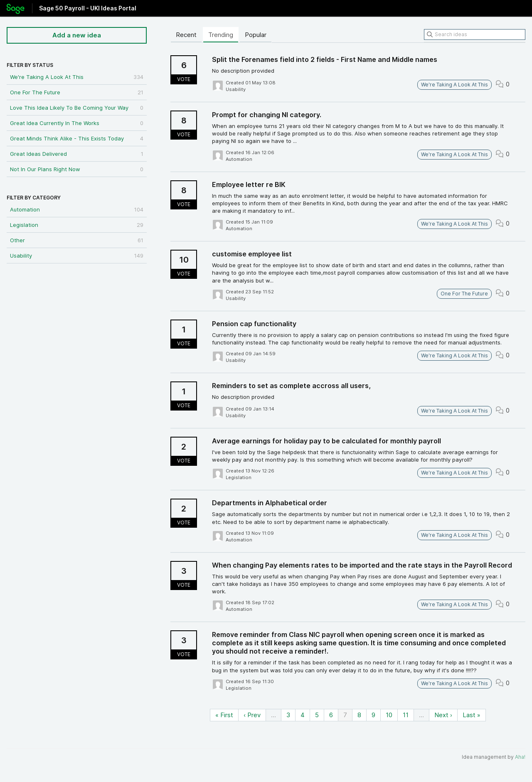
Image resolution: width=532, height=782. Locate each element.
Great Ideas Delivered (77, 154)
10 (389, 715)
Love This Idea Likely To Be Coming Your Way (77, 108)
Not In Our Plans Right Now (77, 169)
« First (224, 715)
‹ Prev (252, 715)
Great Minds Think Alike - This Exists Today (77, 138)
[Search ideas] (475, 34)
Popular (256, 35)
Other (77, 240)
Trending (221, 35)
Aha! (520, 757)
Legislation (77, 225)
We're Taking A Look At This (77, 77)
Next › (443, 715)
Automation (77, 209)
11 (406, 715)
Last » (472, 715)
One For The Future (77, 92)
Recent (186, 35)
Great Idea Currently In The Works (77, 123)
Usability (77, 256)
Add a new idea (77, 35)
